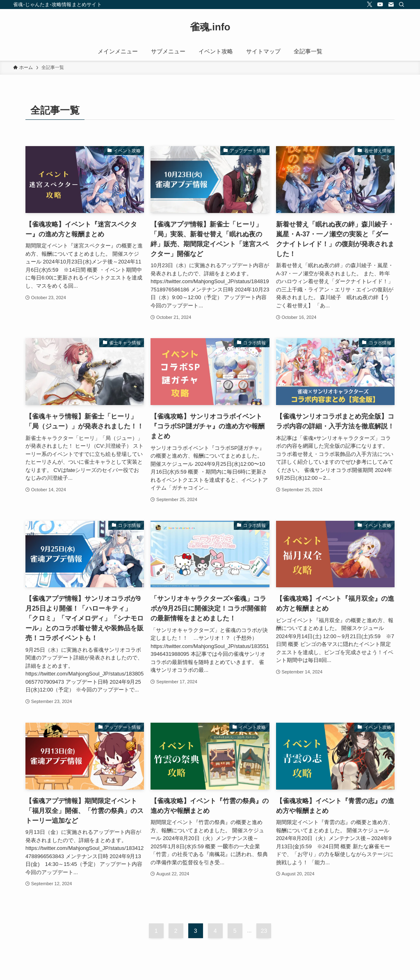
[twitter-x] (370, 5)
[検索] (402, 5)
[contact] (391, 5)
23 (264, 931)
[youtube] (380, 5)
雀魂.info (210, 27)
